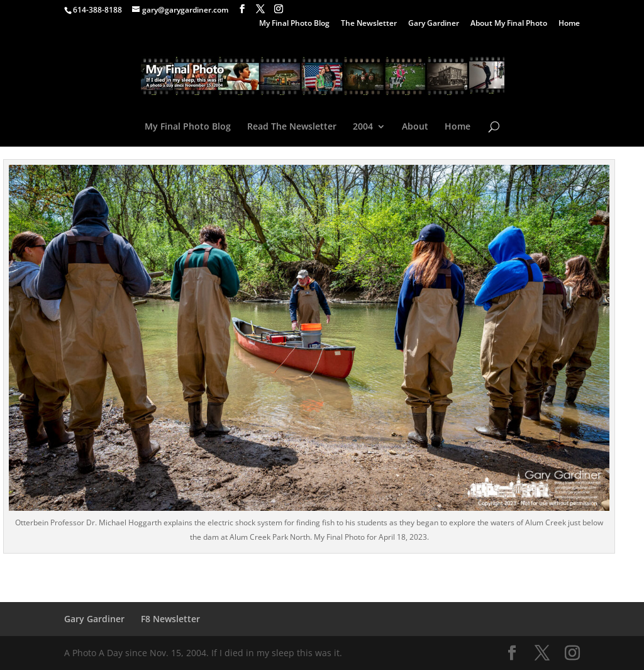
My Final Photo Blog (294, 24)
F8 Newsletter (170, 619)
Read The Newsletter (292, 127)
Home (569, 24)
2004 (363, 127)
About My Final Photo (509, 24)
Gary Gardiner (434, 24)
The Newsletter (369, 24)
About (415, 127)
